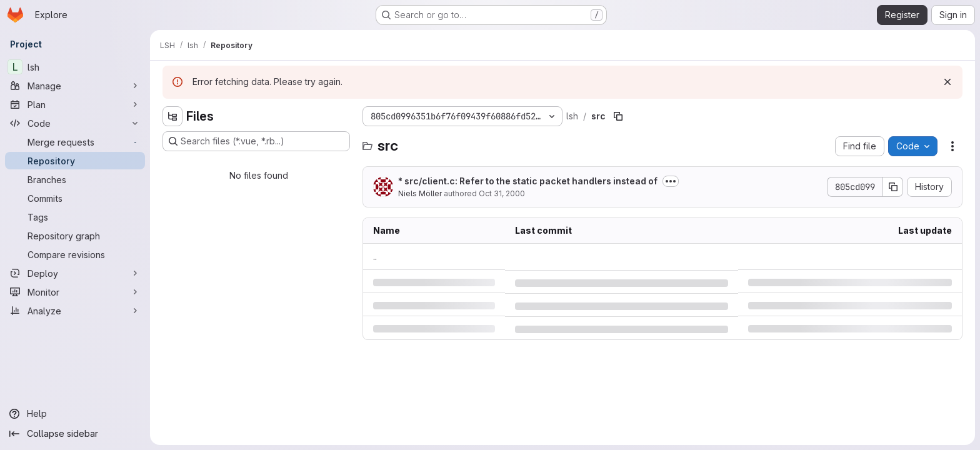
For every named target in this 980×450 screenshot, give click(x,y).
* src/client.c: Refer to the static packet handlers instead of (528, 181)
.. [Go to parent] (375, 257)
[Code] (75, 123)
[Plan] (75, 104)
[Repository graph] (75, 236)
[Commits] (75, 198)
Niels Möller (420, 193)
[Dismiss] (947, 82)
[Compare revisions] (75, 254)
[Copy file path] (618, 116)
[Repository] (75, 161)
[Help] (75, 414)
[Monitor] (75, 292)
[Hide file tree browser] (172, 116)
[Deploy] (75, 273)
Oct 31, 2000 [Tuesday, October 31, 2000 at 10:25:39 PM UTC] (502, 193)
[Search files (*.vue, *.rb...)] (256, 141)
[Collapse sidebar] (75, 434)
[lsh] (75, 67)
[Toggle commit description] (671, 181)
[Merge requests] (75, 142)
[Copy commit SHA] (893, 187)
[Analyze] (75, 311)
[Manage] (75, 86)
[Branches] (75, 179)
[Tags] (75, 217)
